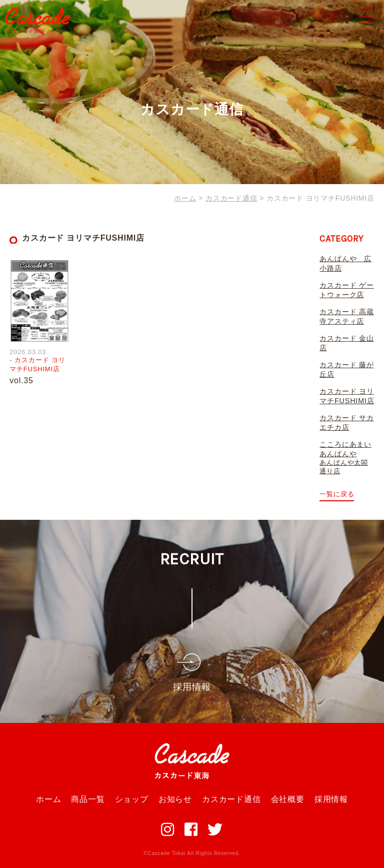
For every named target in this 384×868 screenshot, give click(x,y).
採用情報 (331, 799)
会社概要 (288, 799)
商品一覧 (88, 799)
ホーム (48, 799)
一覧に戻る (337, 494)
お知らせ (175, 799)
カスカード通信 (231, 799)
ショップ (132, 799)
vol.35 (21, 380)
